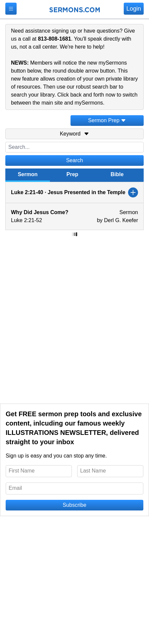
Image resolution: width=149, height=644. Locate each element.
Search (75, 160)
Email (15, 488)
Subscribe (74, 505)
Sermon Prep (107, 120)
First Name (22, 471)
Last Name (93, 471)
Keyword (74, 134)
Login (134, 9)
